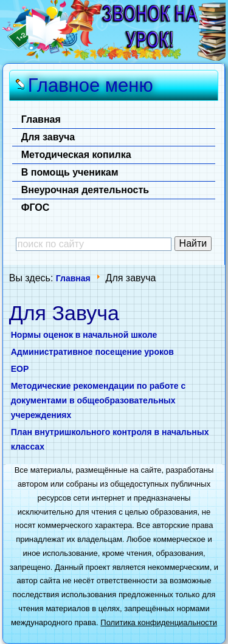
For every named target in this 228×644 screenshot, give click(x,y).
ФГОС (36, 207)
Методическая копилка (76, 155)
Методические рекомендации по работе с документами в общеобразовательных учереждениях (98, 400)
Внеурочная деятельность (85, 190)
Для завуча (48, 137)
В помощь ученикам (70, 172)
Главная (41, 119)
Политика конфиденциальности (159, 622)
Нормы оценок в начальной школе (84, 335)
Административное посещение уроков (92, 352)
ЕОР (20, 369)
